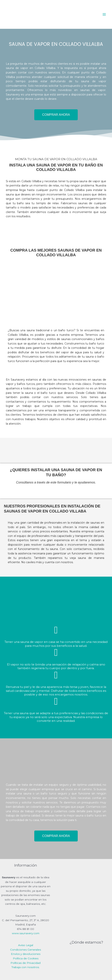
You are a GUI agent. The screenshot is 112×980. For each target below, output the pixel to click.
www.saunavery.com (26, 933)
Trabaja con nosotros (25, 967)
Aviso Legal (26, 945)
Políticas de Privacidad (26, 963)
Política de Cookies (26, 958)
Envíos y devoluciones (26, 954)
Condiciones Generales (26, 950)
